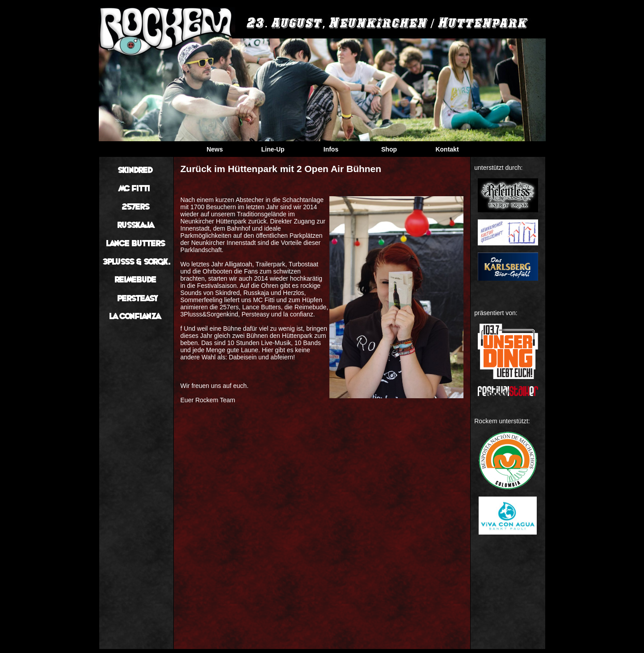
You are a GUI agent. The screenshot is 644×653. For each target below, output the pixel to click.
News (215, 149)
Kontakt (447, 149)
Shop (389, 149)
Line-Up (273, 149)
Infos (331, 149)
